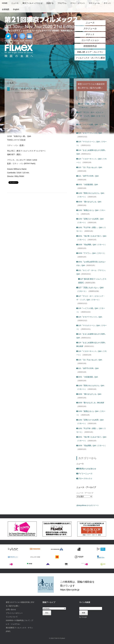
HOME (5, 3)
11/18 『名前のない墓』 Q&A (28, 89)
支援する (50, 3)
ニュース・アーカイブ (85, 493)
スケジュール (94, 3)
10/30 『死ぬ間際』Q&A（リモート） (91, 245)
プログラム (62, 3)
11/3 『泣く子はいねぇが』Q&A (89, 167)
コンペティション (90, 40)
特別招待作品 (90, 46)
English (16, 9)
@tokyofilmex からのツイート (88, 505)
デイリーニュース (84, 474)
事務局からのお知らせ (86, 469)
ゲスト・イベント (78, 3)
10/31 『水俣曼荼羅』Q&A (87, 185)
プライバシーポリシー (14, 613)
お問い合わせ (11, 609)
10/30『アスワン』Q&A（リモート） (91, 253)
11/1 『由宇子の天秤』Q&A (87, 176)
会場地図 (6, 9)
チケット (107, 3)
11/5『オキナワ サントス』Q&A (89, 133)
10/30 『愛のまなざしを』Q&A (89, 202)
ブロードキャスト (84, 479)
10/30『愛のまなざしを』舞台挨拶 (90, 403)
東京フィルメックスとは (32, 3)
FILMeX (31, 93)
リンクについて (12, 617)
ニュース (15, 3)
